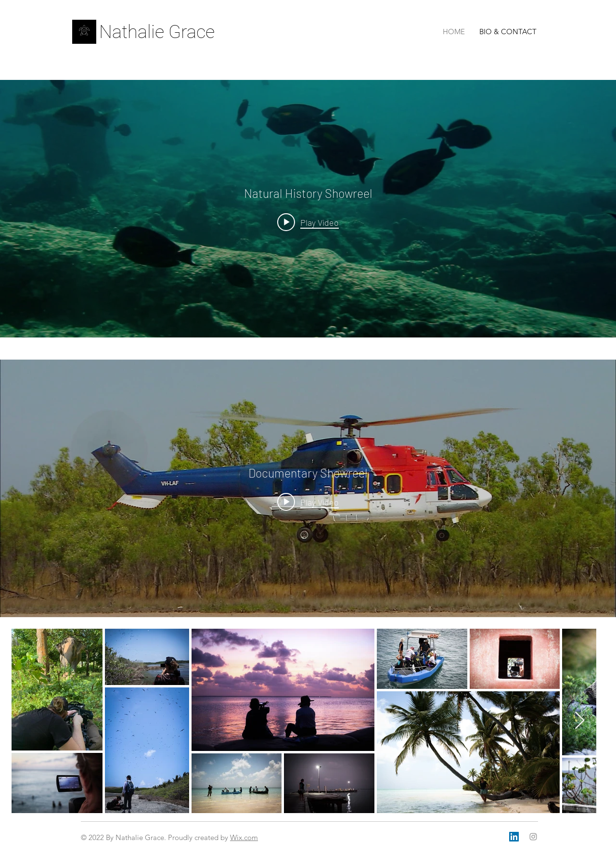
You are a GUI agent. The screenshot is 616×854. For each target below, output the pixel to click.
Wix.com (244, 837)
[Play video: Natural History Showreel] (308, 222)
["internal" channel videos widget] (308, 209)
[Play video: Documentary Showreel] (308, 502)
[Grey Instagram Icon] (533, 837)
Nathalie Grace (157, 32)
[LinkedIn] (514, 837)
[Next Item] (580, 721)
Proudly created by (199, 837)
